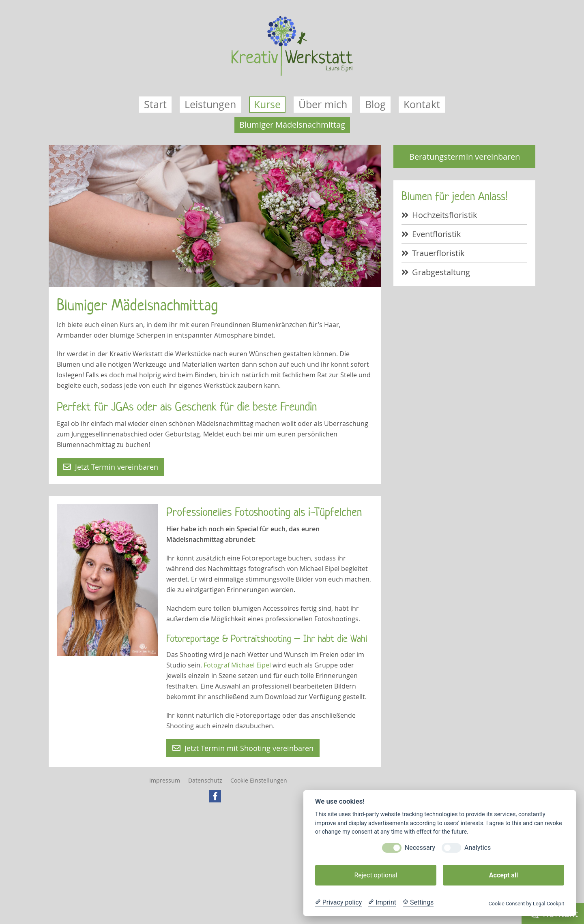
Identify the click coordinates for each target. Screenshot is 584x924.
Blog (375, 104)
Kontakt (422, 104)
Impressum (165, 780)
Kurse (267, 104)
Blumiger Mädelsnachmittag (292, 125)
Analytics (478, 848)
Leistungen (210, 104)
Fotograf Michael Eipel (237, 665)
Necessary (420, 848)
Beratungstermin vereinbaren (465, 157)
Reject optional (376, 875)
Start (155, 104)
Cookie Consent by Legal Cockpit (526, 904)
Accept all (503, 875)
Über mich (323, 104)
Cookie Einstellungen (259, 780)
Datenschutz (205, 780)
